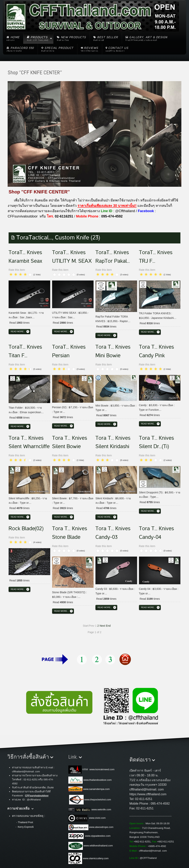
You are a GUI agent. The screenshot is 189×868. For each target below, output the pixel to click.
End (108, 626)
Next (102, 626)
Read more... (18, 331)
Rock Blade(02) (26, 529)
